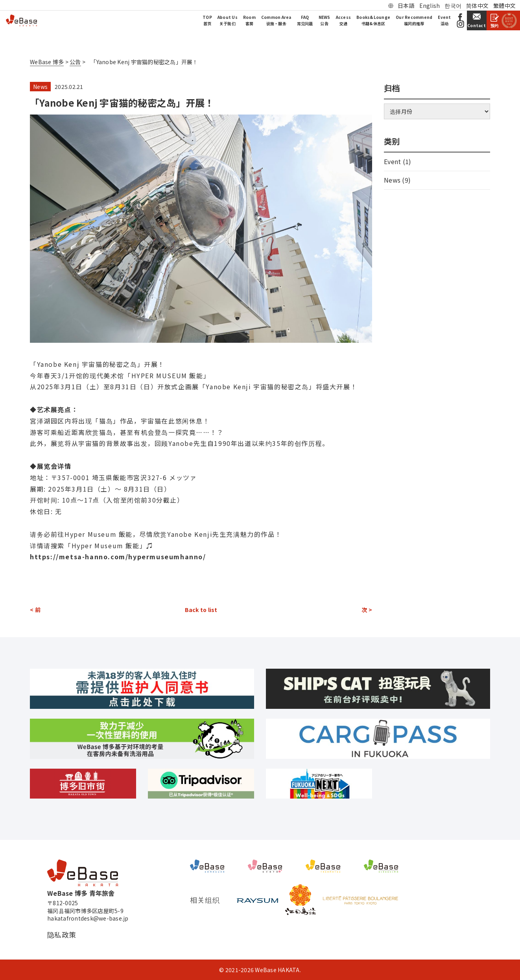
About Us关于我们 (228, 20)
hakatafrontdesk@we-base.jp (88, 918)
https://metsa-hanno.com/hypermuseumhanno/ (118, 557)
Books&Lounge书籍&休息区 (373, 20)
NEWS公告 (325, 20)
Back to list (201, 610)
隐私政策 (62, 935)
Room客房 (249, 20)
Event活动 (444, 20)
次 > (367, 610)
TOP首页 (207, 20)
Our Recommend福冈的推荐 (414, 20)
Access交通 (344, 20)
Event (392, 161)
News (40, 87)
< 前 (35, 610)
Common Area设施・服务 (276, 20)
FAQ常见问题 (305, 20)
